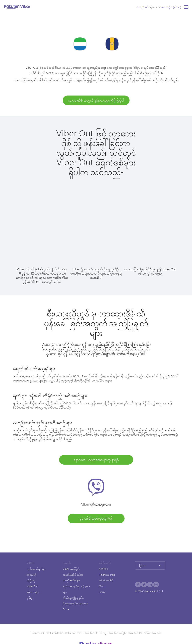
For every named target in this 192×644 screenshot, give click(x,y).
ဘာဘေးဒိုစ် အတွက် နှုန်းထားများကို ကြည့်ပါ (96, 100)
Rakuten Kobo (55, 633)
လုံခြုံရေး (31, 580)
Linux (102, 592)
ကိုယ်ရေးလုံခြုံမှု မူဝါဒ (73, 598)
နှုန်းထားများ (33, 592)
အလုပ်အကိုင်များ (71, 580)
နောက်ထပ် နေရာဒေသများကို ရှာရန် (96, 460)
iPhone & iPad (107, 575)
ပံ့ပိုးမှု (30, 598)
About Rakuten (153, 633)
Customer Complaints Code (75, 606)
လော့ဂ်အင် (143, 7)
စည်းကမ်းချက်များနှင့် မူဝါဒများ (76, 589)
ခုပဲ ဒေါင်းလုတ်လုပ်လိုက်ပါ (96, 518)
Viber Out (32, 586)
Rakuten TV (135, 633)
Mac (102, 586)
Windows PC (106, 580)
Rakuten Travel (74, 633)
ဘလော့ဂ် (32, 575)
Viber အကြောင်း (71, 569)
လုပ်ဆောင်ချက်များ (37, 569)
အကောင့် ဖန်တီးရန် (171, 7)
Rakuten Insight (118, 633)
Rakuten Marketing (95, 633)
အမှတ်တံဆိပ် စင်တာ (73, 575)
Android (104, 569)
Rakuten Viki (38, 633)
